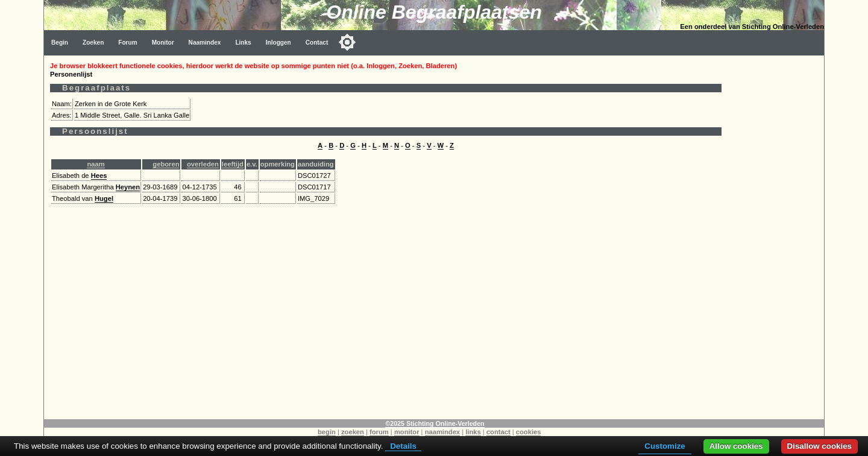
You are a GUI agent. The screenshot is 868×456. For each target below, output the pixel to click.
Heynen (128, 187)
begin (327, 432)
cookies (529, 432)
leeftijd (233, 164)
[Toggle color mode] (347, 42)
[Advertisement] (776, 236)
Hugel (104, 198)
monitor (407, 432)
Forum (127, 43)
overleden (203, 164)
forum (379, 432)
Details (403, 446)
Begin (60, 43)
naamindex (442, 432)
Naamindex (205, 43)
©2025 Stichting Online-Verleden (435, 423)
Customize (665, 446)
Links (243, 43)
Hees (99, 176)
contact (498, 432)
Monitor (163, 43)
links (473, 432)
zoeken (353, 432)
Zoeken (93, 43)
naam (96, 164)
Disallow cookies (819, 446)
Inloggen (278, 43)
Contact (317, 43)
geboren (166, 164)
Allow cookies (736, 446)
